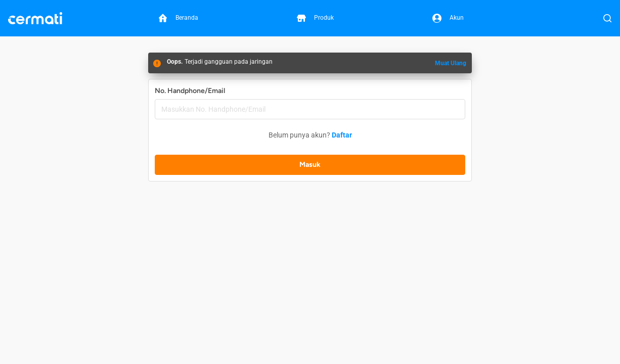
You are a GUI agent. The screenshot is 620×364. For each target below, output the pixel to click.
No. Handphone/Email (190, 91)
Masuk (310, 165)
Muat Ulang (451, 63)
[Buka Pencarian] (607, 18)
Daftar (342, 135)
